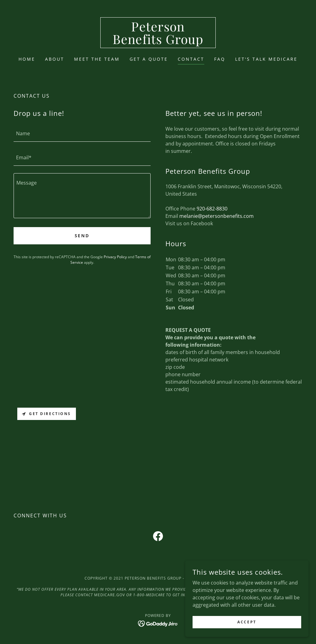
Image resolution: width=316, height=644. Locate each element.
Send (82, 236)
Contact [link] (191, 59)
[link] (158, 42)
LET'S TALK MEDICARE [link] (266, 59)
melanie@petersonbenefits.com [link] (216, 216)
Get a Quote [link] (149, 59)
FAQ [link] (220, 59)
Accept (247, 622)
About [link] (55, 59)
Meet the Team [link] (97, 59)
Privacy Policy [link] (115, 257)
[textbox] (82, 133)
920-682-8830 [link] (212, 209)
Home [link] (27, 59)
